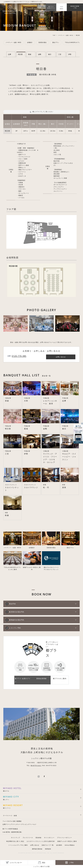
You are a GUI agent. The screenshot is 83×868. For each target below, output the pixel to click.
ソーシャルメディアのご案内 (18, 845)
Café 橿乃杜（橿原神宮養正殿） (13, 832)
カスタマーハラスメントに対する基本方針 (41, 841)
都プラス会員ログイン (51, 7)
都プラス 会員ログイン (23, 680)
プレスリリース (28, 838)
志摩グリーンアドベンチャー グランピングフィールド (19, 824)
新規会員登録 (41, 679)
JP (40, 7)
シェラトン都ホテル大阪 (41, 866)
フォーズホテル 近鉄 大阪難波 (12, 821)
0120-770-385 (19, 356)
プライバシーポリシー (64, 838)
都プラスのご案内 (60, 679)
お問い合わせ (35, 845)
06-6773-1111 (36, 766)
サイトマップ (16, 838)
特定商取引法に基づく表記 (15, 841)
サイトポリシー (49, 838)
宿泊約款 (39, 838)
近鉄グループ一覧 (48, 845)
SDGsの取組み (70, 845)
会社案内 (59, 845)
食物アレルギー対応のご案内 (67, 841)
